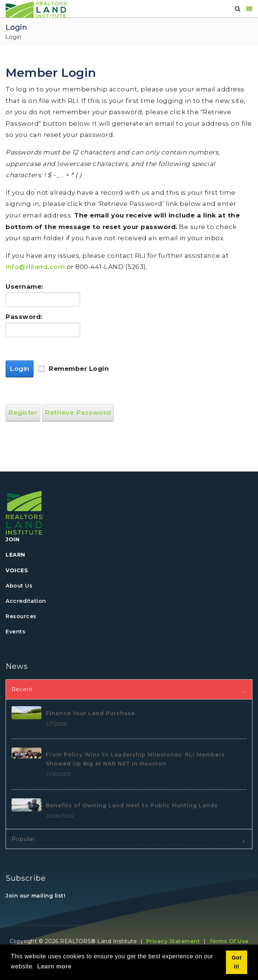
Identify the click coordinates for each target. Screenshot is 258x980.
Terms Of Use (229, 941)
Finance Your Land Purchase (90, 713)
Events (15, 632)
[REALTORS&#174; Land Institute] (37, 9)
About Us (19, 586)
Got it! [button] (236, 962)
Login (20, 369)
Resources (21, 616)
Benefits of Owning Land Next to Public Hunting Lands (132, 805)
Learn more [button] (54, 966)
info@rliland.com (35, 267)
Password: (24, 317)
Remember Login (79, 369)
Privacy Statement (173, 941)
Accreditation (26, 601)
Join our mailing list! (35, 896)
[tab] (129, 689)
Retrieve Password (78, 413)
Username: (24, 287)
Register (23, 413)
